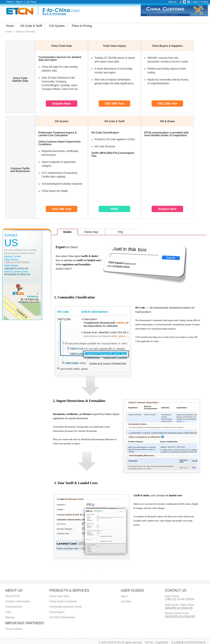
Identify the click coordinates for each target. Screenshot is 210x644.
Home (10, 2)
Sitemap (10, 617)
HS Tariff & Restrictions (62, 617)
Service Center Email (177, 613)
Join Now (31, 2)
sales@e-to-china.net (16, 268)
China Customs (14, 629)
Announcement (14, 607)
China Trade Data (59, 596)
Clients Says (91, 232)
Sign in (19, 2)
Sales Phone (172, 596)
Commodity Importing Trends (66, 607)
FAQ (121, 232)
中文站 (204, 2)
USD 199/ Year (167, 104)
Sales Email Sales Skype (180, 605)
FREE (114, 209)
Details (67, 232)
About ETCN (12, 596)
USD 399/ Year (114, 104)
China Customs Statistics (63, 601)
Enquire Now (62, 104)
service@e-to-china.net (17, 274)
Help (195, 2)
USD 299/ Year (62, 209)
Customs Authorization (18, 601)
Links (8, 612)
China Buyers (57, 612)
